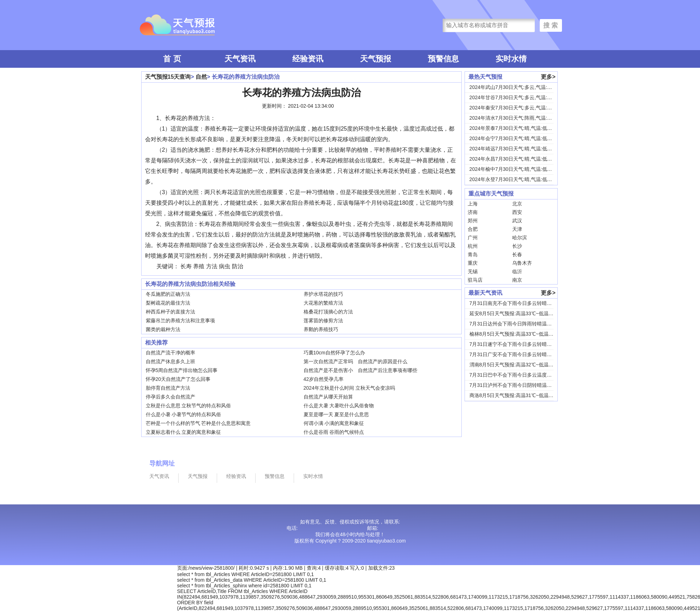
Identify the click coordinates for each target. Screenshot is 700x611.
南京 (517, 280)
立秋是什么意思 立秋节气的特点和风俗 (189, 406)
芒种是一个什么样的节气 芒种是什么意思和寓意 (198, 423)
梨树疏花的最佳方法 (168, 303)
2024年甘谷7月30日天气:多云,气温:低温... (515, 97)
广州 (473, 238)
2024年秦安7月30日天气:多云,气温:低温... (515, 108)
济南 (473, 212)
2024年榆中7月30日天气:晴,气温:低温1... (514, 169)
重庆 (473, 263)
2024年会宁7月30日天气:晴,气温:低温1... (514, 138)
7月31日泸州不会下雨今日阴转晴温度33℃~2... (521, 385)
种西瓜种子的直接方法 (170, 312)
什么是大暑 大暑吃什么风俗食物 (339, 406)
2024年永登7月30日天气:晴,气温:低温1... (514, 179)
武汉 (517, 221)
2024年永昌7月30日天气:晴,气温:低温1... (514, 159)
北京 (517, 204)
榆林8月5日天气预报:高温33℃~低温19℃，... (519, 334)
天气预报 (376, 59)
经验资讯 (308, 59)
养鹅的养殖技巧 (321, 329)
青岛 (473, 254)
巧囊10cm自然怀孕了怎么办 (334, 353)
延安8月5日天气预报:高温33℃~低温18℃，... (519, 313)
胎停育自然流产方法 (168, 388)
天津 (517, 229)
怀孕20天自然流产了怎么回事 (178, 379)
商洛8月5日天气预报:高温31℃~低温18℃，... (519, 395)
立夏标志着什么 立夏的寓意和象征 (184, 432)
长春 (517, 254)
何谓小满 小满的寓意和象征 (334, 423)
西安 (517, 212)
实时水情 (511, 59)
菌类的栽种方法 (163, 329)
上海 (473, 204)
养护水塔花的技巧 (323, 294)
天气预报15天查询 (168, 77)
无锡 (473, 271)
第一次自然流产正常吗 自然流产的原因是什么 (355, 361)
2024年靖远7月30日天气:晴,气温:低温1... (514, 149)
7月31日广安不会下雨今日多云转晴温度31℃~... (522, 354)
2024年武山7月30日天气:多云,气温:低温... (515, 87)
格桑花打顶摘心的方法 (328, 312)
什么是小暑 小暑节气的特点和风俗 (184, 414)
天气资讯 (240, 59)
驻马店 (475, 280)
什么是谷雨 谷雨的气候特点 (334, 432)
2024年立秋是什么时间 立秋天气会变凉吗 (349, 388)
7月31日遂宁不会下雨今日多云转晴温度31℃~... (522, 344)
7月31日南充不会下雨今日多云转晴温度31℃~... (522, 303)
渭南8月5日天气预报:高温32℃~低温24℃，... (519, 365)
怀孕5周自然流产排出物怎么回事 (182, 370)
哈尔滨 (520, 238)
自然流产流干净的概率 (170, 353)
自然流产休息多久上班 (170, 361)
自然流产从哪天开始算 (328, 397)
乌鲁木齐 (522, 263)
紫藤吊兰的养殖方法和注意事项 (180, 321)
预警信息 (443, 59)
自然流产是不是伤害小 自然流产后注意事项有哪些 (360, 370)
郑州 (473, 221)
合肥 (473, 229)
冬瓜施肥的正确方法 (168, 294)
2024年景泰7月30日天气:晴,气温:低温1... (514, 128)
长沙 (517, 246)
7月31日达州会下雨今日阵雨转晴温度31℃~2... (521, 324)
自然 (201, 77)
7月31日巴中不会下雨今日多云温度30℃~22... (519, 375)
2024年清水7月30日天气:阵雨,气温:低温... (515, 118)
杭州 (473, 246)
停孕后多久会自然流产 (170, 397)
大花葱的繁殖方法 (323, 303)
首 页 (172, 59)
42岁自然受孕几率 (324, 379)
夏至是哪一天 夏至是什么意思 (336, 414)
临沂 (517, 271)
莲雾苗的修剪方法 (323, 321)
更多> (548, 77)
